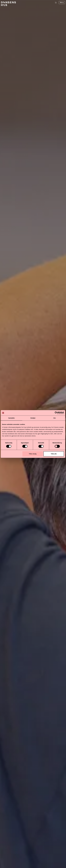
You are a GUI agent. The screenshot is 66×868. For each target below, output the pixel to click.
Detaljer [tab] (33, 418)
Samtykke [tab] (12, 418)
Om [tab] (54, 418)
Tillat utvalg (33, 454)
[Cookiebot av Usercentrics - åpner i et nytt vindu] (56, 413)
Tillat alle (54, 454)
